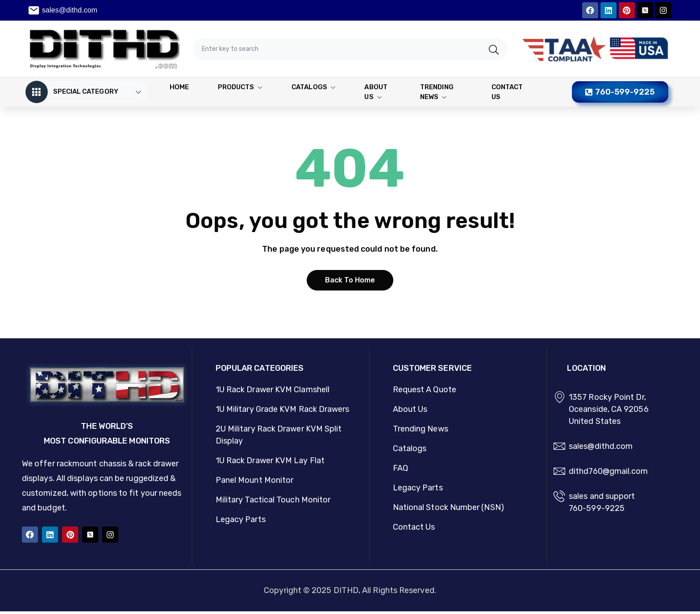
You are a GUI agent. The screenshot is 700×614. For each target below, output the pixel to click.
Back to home (350, 283)
